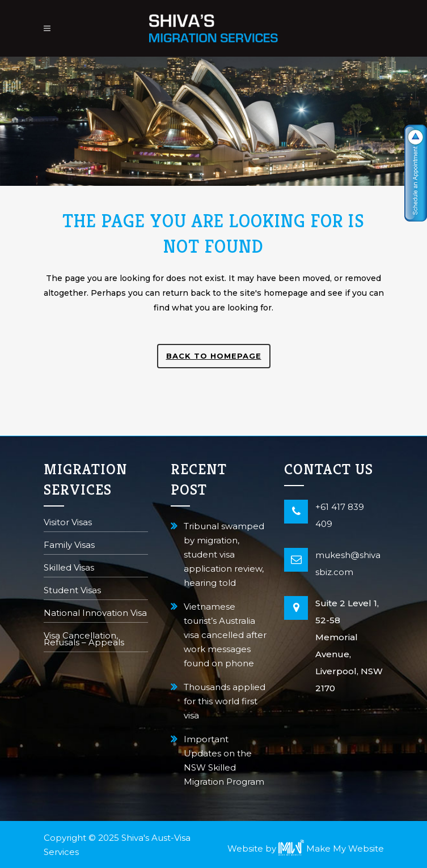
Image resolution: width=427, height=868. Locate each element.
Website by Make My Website (306, 848)
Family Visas (69, 546)
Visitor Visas (68, 523)
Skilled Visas (69, 569)
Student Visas (72, 591)
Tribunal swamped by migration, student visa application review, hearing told (224, 554)
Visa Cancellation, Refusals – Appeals (84, 640)
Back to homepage (214, 356)
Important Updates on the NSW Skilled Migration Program (224, 760)
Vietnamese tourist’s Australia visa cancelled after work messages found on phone (225, 635)
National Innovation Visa (95, 614)
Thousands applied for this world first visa (225, 701)
